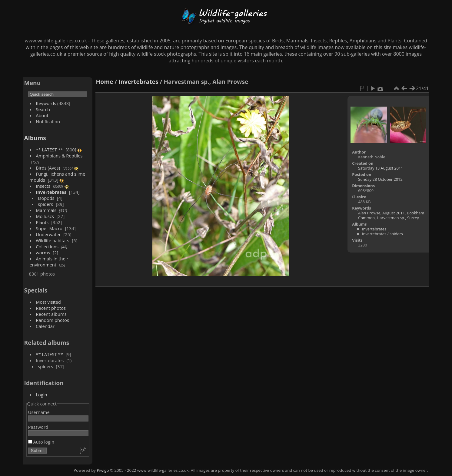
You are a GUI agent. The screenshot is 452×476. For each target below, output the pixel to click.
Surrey (413, 218)
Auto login (41, 442)
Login (41, 395)
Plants (42, 222)
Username (39, 412)
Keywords (46, 103)
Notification (48, 121)
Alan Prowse (369, 213)
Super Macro (49, 228)
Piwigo (103, 470)
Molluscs (45, 216)
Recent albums (51, 314)
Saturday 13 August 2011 (381, 168)
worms (43, 253)
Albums (35, 138)
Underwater (48, 234)
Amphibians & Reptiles (59, 156)
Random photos (52, 320)
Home (105, 82)
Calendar (45, 326)
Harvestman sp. (391, 218)
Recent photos (51, 308)
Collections (47, 246)
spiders (45, 204)
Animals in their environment (49, 262)
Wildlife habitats (52, 240)
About (42, 115)
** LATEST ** (49, 150)
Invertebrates (51, 192)
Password (38, 427)
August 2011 (394, 213)
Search (43, 109)
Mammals (46, 210)
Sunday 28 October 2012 (380, 179)
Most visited (48, 302)
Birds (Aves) (48, 168)
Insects (43, 186)
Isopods (46, 198)
